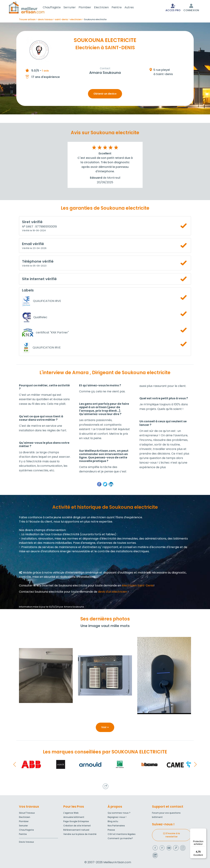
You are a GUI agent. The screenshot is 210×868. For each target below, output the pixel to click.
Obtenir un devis (105, 94)
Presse (111, 830)
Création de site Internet (77, 826)
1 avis (45, 71)
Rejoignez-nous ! (117, 817)
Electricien (106, 8)
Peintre (121, 8)
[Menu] (204, 830)
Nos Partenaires (116, 826)
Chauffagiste (56, 8)
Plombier (89, 8)
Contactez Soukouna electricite (41, 592)
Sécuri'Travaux (27, 813)
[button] (15, 765)
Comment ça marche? (120, 838)
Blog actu (113, 821)
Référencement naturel (76, 830)
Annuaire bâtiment (74, 817)
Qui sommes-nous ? (119, 813)
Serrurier (74, 8)
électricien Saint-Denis (138, 586)
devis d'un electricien (112, 592)
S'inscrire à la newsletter (172, 835)
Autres (133, 8)
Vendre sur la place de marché (80, 834)
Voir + (105, 728)
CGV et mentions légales (122, 834)
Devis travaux (26, 842)
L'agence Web (71, 813)
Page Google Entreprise (76, 821)
